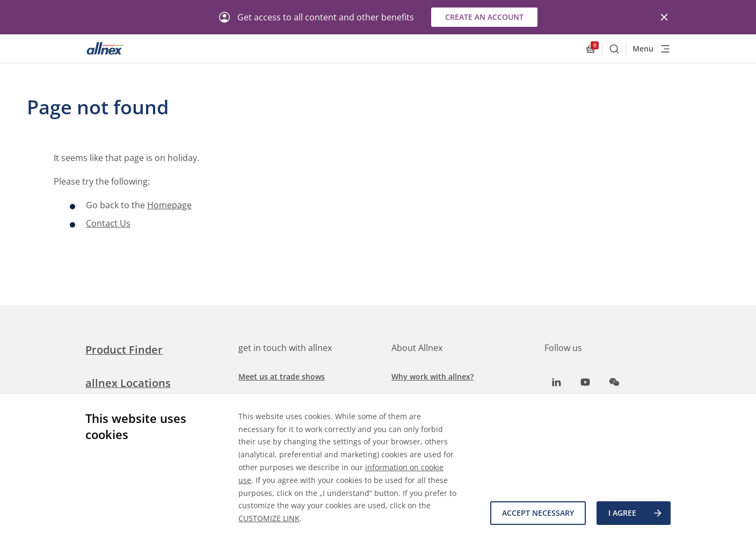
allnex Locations (128, 383)
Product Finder (124, 350)
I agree (636, 513)
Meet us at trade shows (282, 376)
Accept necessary (538, 513)
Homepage (169, 205)
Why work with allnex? (432, 376)
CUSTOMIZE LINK (269, 518)
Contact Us (108, 223)
